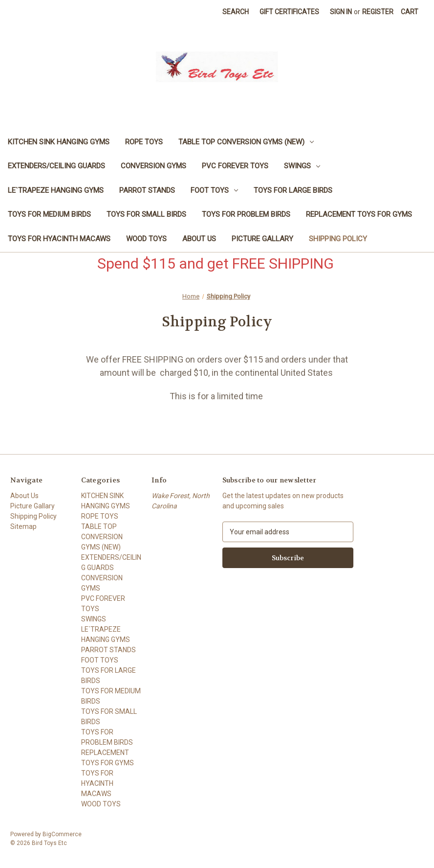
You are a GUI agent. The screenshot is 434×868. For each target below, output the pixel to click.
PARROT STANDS (147, 190)
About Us (199, 239)
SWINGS (302, 166)
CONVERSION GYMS (153, 166)
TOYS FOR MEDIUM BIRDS (49, 214)
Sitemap (23, 526)
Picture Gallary (262, 239)
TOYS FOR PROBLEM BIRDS (246, 214)
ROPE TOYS (144, 142)
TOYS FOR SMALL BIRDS (146, 214)
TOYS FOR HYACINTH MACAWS (59, 239)
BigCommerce (62, 834)
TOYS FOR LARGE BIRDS (293, 190)
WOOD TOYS (146, 239)
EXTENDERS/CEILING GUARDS (56, 166)
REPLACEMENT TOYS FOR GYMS (359, 214)
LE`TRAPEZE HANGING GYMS (56, 190)
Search (236, 12)
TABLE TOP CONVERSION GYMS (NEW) (246, 142)
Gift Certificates (289, 12)
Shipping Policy (338, 239)
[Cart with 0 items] (410, 12)
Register (378, 12)
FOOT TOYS (214, 190)
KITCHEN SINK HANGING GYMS (59, 142)
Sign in (341, 12)
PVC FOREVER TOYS (235, 166)
